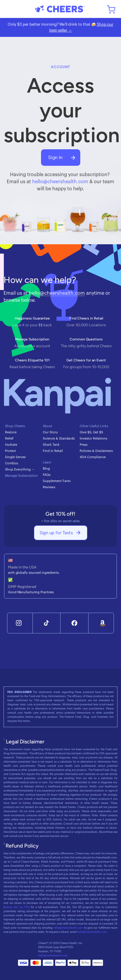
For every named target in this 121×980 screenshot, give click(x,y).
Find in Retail (53, 451)
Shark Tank (51, 445)
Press (84, 445)
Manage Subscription (21, 476)
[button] (9, 9)
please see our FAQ (17, 907)
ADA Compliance (93, 457)
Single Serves (15, 457)
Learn (47, 462)
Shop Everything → (20, 469)
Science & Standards (59, 439)
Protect (10, 451)
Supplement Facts (57, 481)
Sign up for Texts (56, 533)
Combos (12, 463)
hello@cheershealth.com (60, 182)
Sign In (55, 157)
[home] (60, 9)
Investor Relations (93, 439)
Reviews (49, 487)
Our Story (50, 432)
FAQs (47, 475)
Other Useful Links (94, 426)
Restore (11, 432)
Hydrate (11, 445)
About (48, 426)
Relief (9, 439)
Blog (46, 469)
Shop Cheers (15, 426)
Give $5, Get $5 (91, 432)
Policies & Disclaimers (96, 451)
